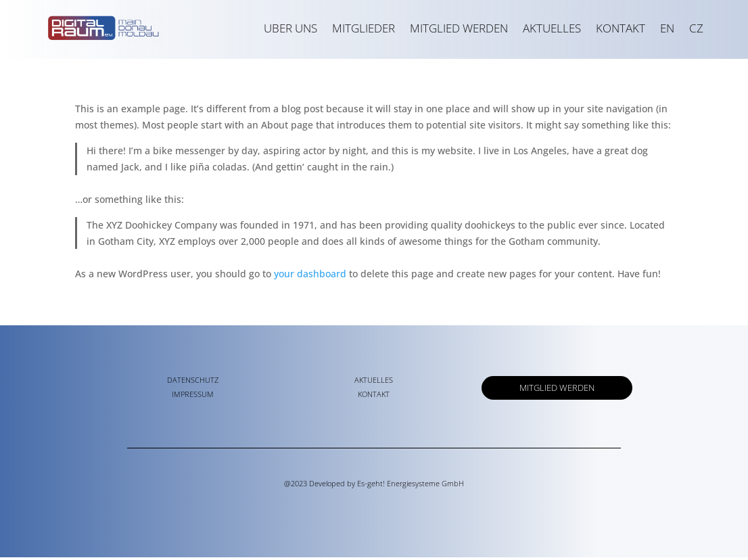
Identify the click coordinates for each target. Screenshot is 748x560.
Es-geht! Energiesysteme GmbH (411, 486)
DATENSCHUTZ (193, 382)
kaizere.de (374, 510)
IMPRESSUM (193, 397)
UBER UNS (290, 28)
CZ (696, 28)
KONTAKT (621, 28)
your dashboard (310, 276)
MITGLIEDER (364, 28)
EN (667, 28)
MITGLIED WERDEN (459, 28)
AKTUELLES (552, 28)
